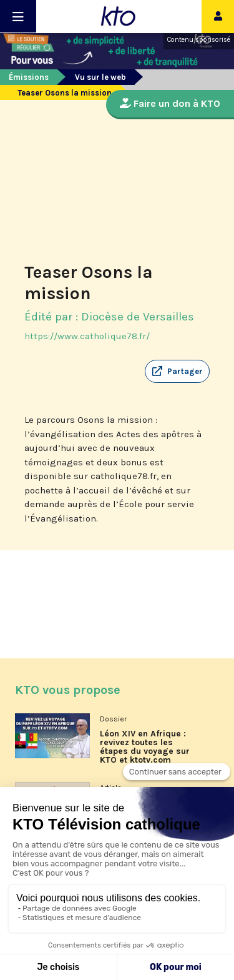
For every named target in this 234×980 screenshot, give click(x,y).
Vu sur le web (100, 77)
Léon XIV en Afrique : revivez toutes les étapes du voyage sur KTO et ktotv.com (145, 747)
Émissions (29, 77)
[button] (177, 372)
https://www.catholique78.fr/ (87, 336)
